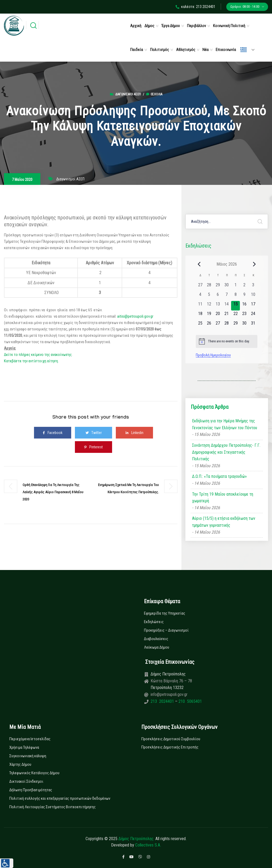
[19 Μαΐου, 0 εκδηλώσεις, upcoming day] (209, 315)
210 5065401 (190, 701)
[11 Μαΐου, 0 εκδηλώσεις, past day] (200, 306)
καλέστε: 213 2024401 (195, 7)
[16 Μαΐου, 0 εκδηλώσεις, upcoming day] (244, 306)
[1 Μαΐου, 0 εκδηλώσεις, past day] (235, 287)
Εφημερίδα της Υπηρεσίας (165, 613)
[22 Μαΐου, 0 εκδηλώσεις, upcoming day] (235, 315)
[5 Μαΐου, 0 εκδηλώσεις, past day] (209, 296)
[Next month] (254, 264)
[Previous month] (199, 264)
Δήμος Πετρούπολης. (136, 839)
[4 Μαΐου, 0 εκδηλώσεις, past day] (200, 296)
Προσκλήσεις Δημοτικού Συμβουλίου (171, 739)
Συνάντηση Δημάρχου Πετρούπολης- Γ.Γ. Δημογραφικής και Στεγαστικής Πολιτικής (226, 452)
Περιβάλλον (196, 26)
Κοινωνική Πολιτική (229, 26)
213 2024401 (163, 701)
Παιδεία (137, 50)
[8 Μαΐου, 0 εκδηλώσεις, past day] (235, 296)
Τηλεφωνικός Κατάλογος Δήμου (34, 773)
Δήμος (149, 26)
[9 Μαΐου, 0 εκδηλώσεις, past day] (244, 296)
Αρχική (136, 26)
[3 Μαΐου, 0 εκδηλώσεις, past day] (253, 287)
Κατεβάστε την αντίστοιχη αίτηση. (31, 361)
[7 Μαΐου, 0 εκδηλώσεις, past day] (227, 296)
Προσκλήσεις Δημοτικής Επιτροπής (170, 747)
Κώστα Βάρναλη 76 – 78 (171, 681)
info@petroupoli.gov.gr (169, 694)
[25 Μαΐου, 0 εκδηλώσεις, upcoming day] (200, 325)
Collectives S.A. (148, 845)
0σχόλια (154, 94)
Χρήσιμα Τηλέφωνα (24, 747)
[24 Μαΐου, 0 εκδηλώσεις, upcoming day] (253, 315)
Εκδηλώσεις (154, 622)
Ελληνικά (244, 50)
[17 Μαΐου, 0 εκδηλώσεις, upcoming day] (253, 306)
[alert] (227, 341)
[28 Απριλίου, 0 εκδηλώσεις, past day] (209, 287)
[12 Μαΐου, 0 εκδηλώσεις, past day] (209, 306)
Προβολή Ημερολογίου (213, 355)
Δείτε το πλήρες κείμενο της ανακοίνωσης (38, 355)
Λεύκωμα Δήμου (157, 647)
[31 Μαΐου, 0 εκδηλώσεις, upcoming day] (253, 325)
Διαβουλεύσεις (156, 639)
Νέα (205, 50)
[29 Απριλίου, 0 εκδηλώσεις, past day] (218, 287)
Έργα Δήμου (171, 26)
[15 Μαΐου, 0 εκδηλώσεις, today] (235, 306)
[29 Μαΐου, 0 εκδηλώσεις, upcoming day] (235, 325)
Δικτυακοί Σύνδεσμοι (26, 781)
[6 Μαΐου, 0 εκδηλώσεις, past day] (218, 296)
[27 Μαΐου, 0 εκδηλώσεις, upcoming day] (218, 325)
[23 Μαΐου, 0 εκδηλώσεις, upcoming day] (244, 315)
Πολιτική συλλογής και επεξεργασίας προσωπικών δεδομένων (60, 798)
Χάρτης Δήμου (20, 764)
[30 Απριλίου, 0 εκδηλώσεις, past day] (227, 287)
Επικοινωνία (226, 50)
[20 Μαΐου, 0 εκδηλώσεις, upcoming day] (218, 315)
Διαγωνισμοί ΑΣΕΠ (128, 94)
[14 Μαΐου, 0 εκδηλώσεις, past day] (227, 306)
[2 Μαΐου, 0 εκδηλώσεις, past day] (244, 287)
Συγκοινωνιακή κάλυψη (28, 756)
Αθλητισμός (186, 50)
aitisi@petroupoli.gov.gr (135, 316)
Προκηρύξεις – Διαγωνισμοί (166, 630)
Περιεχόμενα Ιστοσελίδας (30, 739)
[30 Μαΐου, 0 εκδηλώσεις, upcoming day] (244, 325)
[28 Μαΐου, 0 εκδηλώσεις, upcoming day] (227, 325)
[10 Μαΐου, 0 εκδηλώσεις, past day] (253, 296)
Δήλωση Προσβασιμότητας (31, 790)
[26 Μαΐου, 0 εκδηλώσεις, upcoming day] (209, 325)
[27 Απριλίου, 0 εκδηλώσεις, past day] (200, 287)
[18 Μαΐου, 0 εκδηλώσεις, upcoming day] (200, 315)
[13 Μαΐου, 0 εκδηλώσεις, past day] (218, 306)
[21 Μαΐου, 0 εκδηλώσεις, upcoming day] (227, 315)
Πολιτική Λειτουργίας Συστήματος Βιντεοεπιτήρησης (52, 807)
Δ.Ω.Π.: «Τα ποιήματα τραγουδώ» (219, 476)
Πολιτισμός (160, 50)
